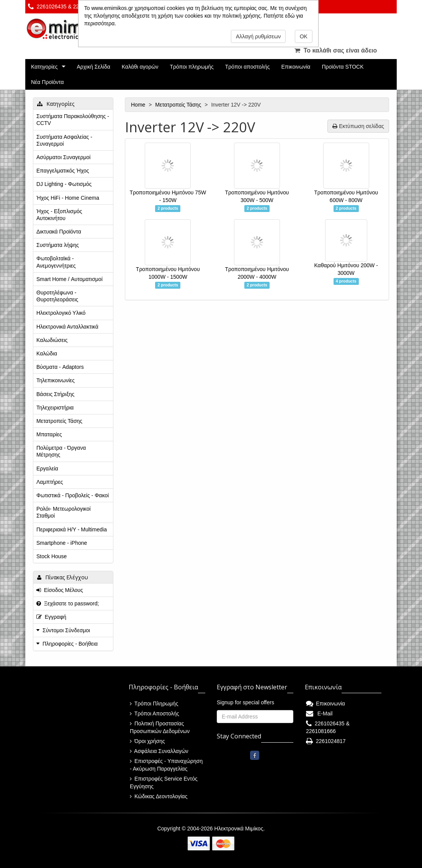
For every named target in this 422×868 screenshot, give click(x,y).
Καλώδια (47, 353)
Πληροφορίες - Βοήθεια (70, 644)
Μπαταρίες (49, 434)
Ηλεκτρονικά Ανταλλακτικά (67, 327)
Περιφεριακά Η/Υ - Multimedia (72, 529)
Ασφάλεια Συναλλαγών (159, 751)
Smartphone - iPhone (62, 543)
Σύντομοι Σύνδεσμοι (66, 630)
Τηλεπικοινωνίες (56, 380)
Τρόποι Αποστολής (155, 713)
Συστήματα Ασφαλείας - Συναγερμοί (64, 140)
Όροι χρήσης (147, 741)
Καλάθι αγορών (140, 67)
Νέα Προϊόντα (47, 82)
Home (139, 105)
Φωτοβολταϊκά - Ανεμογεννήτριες (56, 262)
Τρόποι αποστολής (248, 67)
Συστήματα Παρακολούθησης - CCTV (73, 120)
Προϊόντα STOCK (343, 67)
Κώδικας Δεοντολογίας (159, 796)
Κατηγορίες (44, 67)
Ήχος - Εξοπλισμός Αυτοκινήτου (59, 215)
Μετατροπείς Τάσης (179, 105)
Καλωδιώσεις (52, 340)
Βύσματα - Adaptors (60, 367)
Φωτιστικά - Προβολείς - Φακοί (73, 495)
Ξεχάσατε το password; (68, 603)
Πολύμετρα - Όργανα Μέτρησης (61, 451)
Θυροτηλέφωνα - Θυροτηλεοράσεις (57, 296)
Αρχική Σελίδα (93, 67)
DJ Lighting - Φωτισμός (64, 184)
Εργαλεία (47, 469)
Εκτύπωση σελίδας (358, 126)
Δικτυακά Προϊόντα (59, 232)
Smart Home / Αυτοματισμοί (70, 279)
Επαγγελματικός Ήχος (63, 171)
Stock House (52, 556)
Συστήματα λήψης (58, 245)
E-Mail (319, 713)
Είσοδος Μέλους (60, 590)
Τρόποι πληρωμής (191, 67)
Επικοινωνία (296, 67)
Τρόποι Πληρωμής (154, 704)
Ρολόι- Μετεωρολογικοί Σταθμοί (64, 512)
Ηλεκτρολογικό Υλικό (61, 313)
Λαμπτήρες (50, 482)
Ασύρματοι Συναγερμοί (63, 157)
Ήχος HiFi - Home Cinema (68, 198)
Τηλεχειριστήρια (55, 408)
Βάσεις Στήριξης (55, 394)
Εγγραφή (51, 617)
